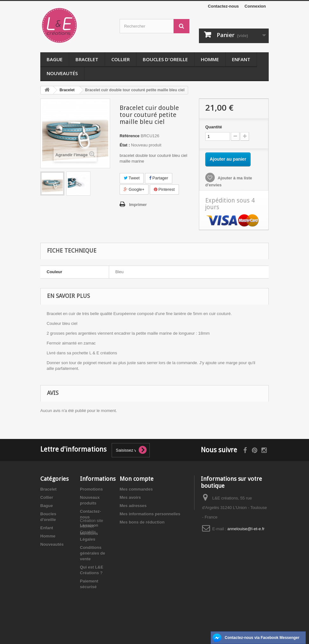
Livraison (89, 525)
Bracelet (87, 59)
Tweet (132, 178)
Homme (210, 59)
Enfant (241, 59)
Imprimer (138, 205)
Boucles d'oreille (165, 59)
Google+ (134, 189)
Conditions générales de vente (93, 553)
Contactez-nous (223, 6)
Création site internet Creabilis (92, 604)
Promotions (91, 489)
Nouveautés (62, 73)
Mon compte (137, 479)
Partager (159, 178)
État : (125, 145)
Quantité (214, 127)
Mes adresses (133, 506)
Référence (130, 136)
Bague (55, 59)
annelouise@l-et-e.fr (246, 529)
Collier (121, 59)
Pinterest (164, 189)
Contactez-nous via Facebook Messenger (262, 638)
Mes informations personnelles (150, 514)
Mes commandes (136, 489)
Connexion (255, 6)
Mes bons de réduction (142, 522)
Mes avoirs (130, 497)
